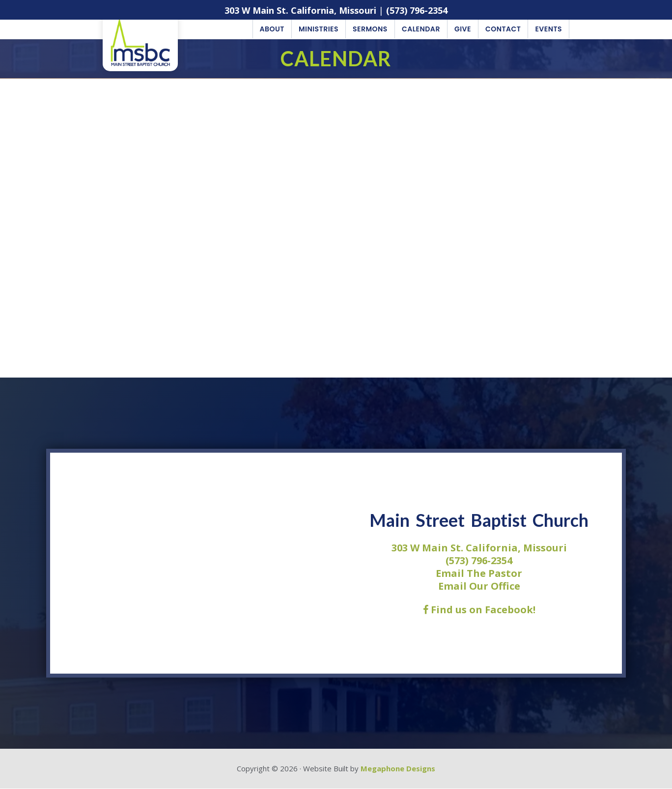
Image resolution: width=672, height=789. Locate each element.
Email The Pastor (479, 574)
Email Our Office (479, 586)
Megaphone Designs (398, 769)
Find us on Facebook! (479, 610)
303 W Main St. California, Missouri (300, 10)
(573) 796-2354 (417, 10)
